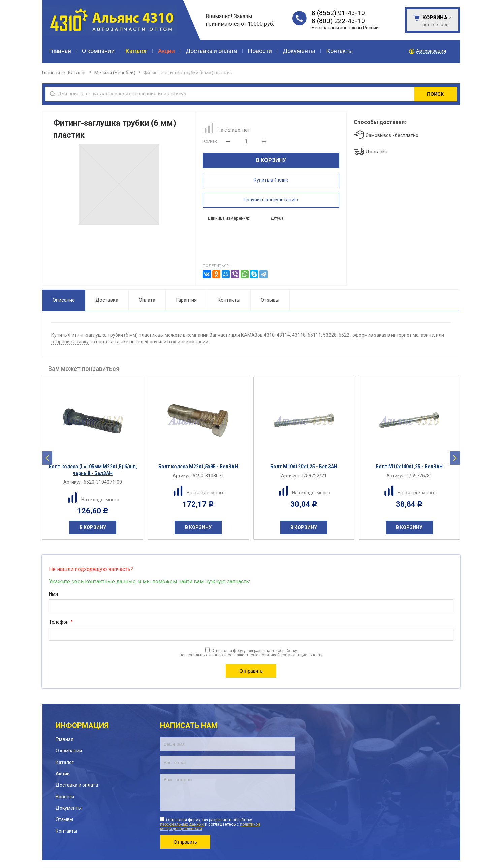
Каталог (77, 73)
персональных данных (201, 633)
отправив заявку (70, 319)
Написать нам (189, 703)
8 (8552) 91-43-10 (338, 13)
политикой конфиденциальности (291, 633)
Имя (53, 571)
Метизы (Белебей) (115, 73)
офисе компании (190, 319)
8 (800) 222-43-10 (338, 21)
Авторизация (431, 51)
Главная (51, 73)
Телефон (61, 600)
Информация (82, 703)
